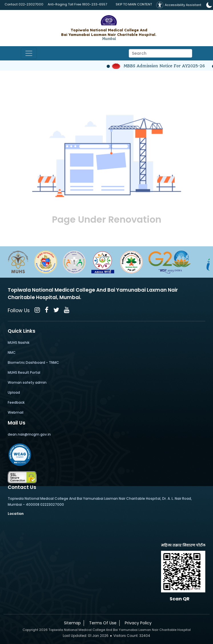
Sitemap (71, 623)
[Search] (160, 53)
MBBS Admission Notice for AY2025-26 (161, 66)
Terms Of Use (102, 623)
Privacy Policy (137, 623)
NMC (12, 353)
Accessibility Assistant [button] (179, 5)
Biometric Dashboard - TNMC (33, 362)
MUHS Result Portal (24, 372)
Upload (14, 392)
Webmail (16, 412)
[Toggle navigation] (29, 53)
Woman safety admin (27, 382)
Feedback (16, 402)
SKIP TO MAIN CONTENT (134, 4)
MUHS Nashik (19, 343)
